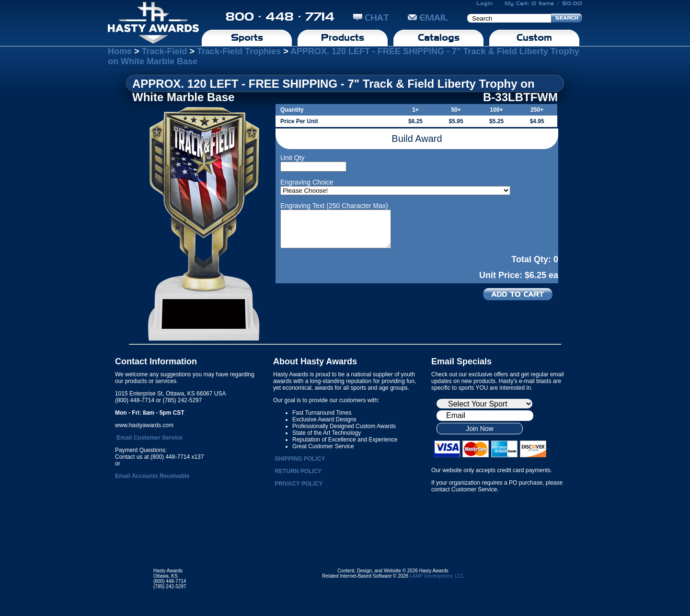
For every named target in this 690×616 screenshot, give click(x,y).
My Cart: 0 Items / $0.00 (543, 3)
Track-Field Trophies (239, 51)
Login (484, 3)
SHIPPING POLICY (300, 459)
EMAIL (428, 17)
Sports (247, 37)
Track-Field (165, 51)
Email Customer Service (149, 438)
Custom (534, 37)
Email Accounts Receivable (152, 476)
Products (343, 37)
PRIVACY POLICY (299, 484)
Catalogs (439, 37)
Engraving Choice (307, 182)
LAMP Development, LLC (437, 576)
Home (120, 51)
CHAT (371, 17)
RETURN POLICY (298, 471)
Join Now (480, 429)
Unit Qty (293, 158)
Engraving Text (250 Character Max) (334, 206)
